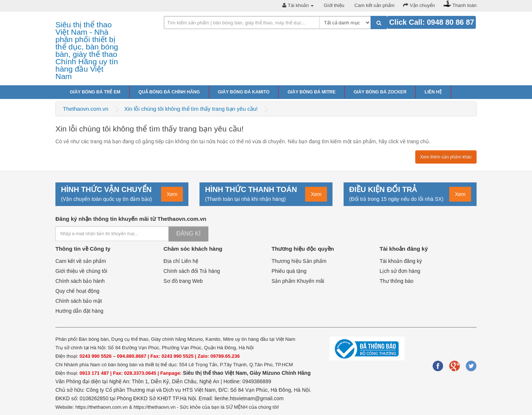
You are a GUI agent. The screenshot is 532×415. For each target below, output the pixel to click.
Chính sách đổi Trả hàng (192, 271)
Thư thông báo (397, 281)
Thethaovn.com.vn (86, 109)
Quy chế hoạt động (77, 291)
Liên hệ (433, 92)
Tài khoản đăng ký (401, 261)
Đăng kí (188, 234)
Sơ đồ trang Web (183, 281)
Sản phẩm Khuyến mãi (298, 281)
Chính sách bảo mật (79, 301)
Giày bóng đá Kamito (244, 92)
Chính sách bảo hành (80, 281)
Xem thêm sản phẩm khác (446, 157)
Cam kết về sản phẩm (81, 261)
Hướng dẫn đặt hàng (79, 311)
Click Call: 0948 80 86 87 (432, 22)
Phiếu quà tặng (289, 271)
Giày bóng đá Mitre (311, 92)
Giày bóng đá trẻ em (95, 92)
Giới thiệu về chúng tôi (81, 271)
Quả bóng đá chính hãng (169, 92)
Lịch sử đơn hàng (400, 271)
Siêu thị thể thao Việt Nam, (216, 373)
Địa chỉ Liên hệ (181, 261)
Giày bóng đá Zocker (380, 92)
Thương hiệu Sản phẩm (299, 261)
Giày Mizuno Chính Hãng (280, 373)
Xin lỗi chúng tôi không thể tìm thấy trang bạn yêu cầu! (191, 109)
